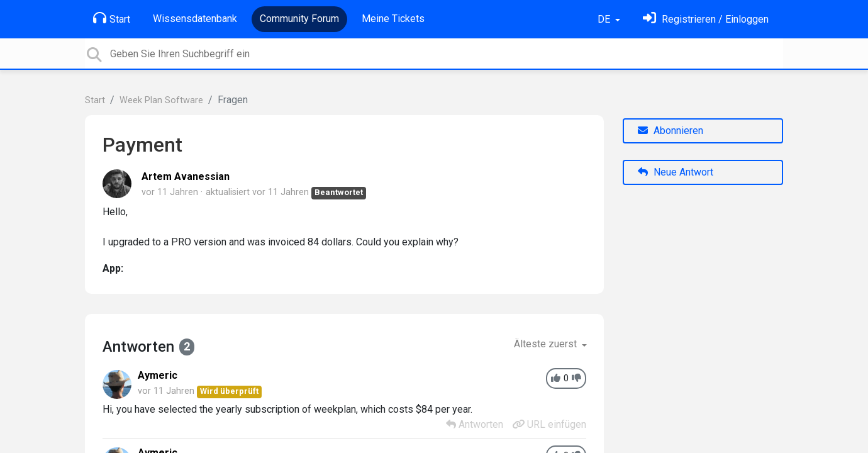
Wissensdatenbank (195, 19)
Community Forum (299, 19)
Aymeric (158, 375)
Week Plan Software (161, 100)
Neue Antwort (676, 172)
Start (112, 18)
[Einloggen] (706, 19)
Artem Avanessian (186, 176)
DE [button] (605, 19)
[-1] (576, 378)
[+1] (556, 378)
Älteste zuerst (547, 344)
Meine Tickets (393, 19)
